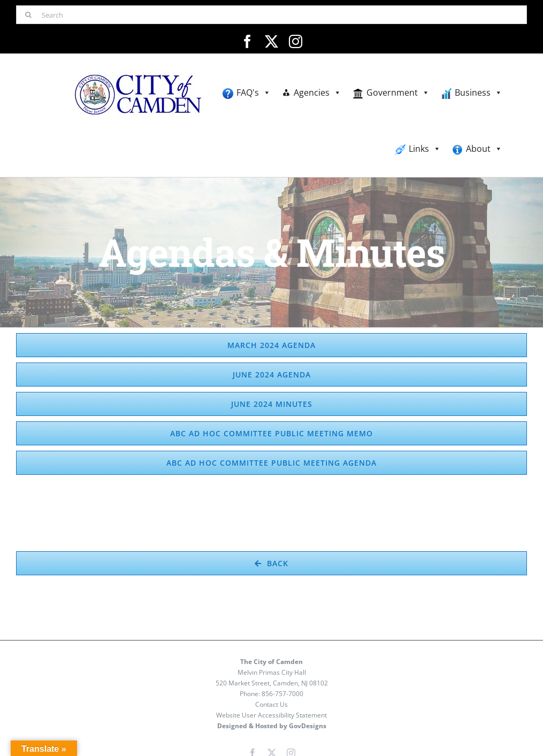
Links (425, 149)
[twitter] (271, 41)
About (484, 149)
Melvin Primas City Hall (272, 672)
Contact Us (271, 704)
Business (479, 93)
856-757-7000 (282, 694)
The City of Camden (271, 662)
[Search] (271, 15)
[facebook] (247, 41)
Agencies (318, 93)
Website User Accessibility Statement (271, 715)
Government (398, 93)
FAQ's (254, 93)
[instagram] (296, 41)
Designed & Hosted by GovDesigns (272, 726)
